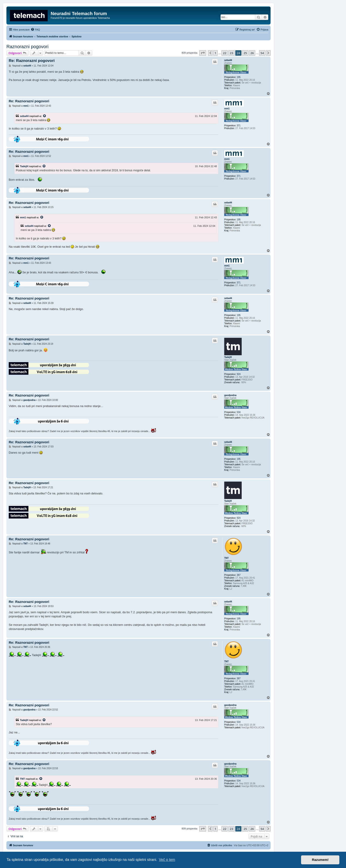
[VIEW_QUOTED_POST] (45, 116)
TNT (226, 558)
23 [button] (231, 53)
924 (239, 374)
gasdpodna (230, 395)
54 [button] (262, 53)
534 (239, 412)
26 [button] (252, 53)
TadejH (24, 166)
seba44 (228, 60)
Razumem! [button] (320, 860)
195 (239, 77)
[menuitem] (35, 30)
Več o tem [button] (167, 860)
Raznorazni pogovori (27, 47)
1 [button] (215, 53)
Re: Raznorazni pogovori (32, 61)
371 (239, 126)
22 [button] (225, 53)
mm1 (227, 109)
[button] (203, 53)
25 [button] (245, 53)
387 (239, 575)
